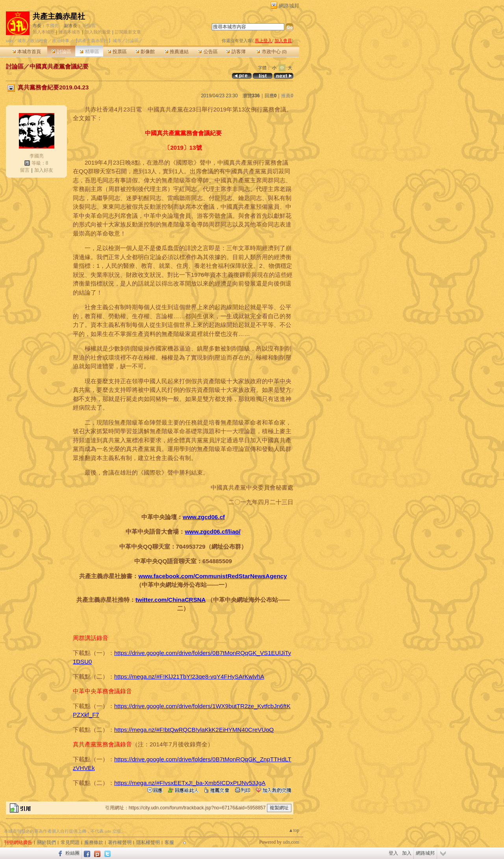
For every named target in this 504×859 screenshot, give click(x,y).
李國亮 (52, 26)
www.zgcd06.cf (204, 517)
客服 (169, 842)
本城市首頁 (27, 52)
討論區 (61, 52)
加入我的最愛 (98, 32)
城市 (22, 41)
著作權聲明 (120, 842)
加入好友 (44, 170)
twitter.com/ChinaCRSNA (170, 600)
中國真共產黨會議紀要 (59, 66)
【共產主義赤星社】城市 (97, 41)
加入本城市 (44, 32)
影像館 (145, 52)
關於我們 (46, 842)
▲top (294, 830)
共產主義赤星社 (59, 16)
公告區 (208, 52)
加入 (407, 853)
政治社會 (39, 41)
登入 (393, 853)
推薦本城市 (69, 32)
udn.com (291, 842)
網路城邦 (289, 6)
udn (9, 41)
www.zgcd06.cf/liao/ (212, 532)
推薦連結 (177, 52)
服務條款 (94, 842)
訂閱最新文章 (128, 32)
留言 (25, 170)
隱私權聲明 (148, 842)
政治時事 (61, 41)
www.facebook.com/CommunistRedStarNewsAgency (212, 576)
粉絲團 (72, 853)
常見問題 (70, 842)
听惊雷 (89, 26)
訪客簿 (236, 52)
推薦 (287, 96)
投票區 (117, 52)
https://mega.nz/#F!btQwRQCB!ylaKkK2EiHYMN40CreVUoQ (194, 730)
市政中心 (271, 52)
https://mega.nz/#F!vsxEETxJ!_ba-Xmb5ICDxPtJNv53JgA (190, 783)
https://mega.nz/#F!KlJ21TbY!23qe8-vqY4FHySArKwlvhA (189, 676)
